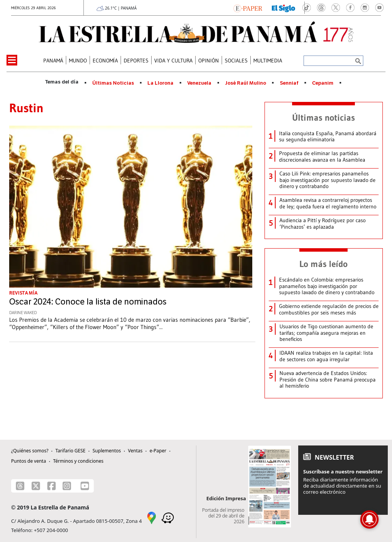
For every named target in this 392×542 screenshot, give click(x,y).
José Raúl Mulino (246, 83)
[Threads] (20, 486)
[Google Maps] (152, 517)
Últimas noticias (323, 118)
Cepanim (323, 83)
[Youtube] (85, 486)
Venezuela (199, 83)
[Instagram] (67, 486)
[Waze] (168, 517)
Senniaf (289, 83)
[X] (36, 486)
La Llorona (160, 83)
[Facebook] (51, 486)
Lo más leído (323, 264)
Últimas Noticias (113, 83)
